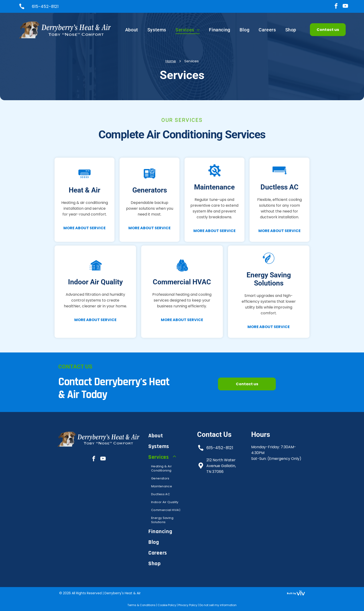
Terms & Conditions (141, 605)
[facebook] (336, 7)
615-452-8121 (220, 448)
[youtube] (345, 7)
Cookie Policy (167, 605)
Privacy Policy (188, 605)
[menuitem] (132, 30)
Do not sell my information (218, 605)
